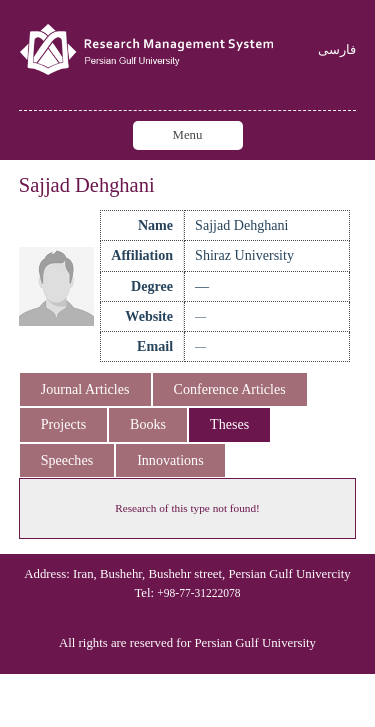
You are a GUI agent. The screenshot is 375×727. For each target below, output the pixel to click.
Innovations (170, 460)
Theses (229, 424)
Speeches (67, 460)
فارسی (337, 50)
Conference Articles (230, 389)
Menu (188, 135)
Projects (63, 424)
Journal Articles (85, 389)
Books (148, 424)
